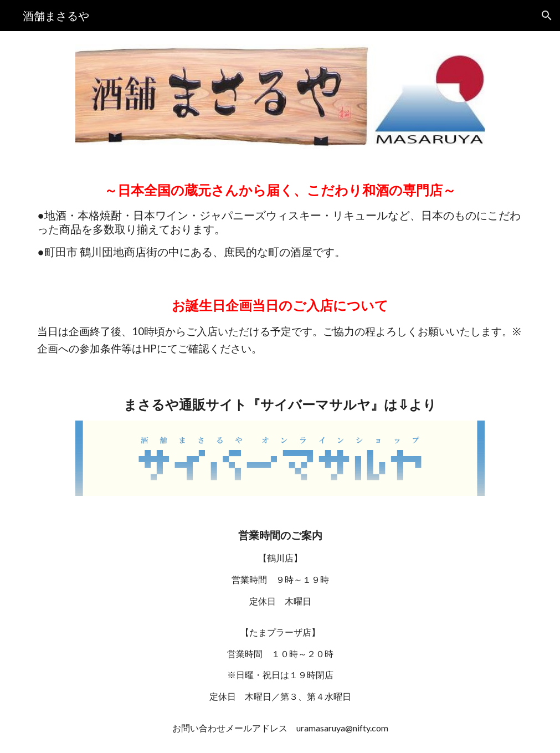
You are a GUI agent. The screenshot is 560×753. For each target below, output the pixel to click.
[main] (280, 220)
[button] (547, 16)
